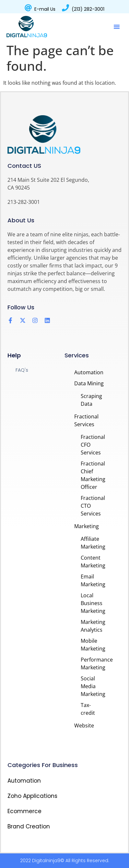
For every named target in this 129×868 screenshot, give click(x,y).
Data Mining (89, 383)
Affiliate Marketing (93, 543)
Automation (89, 372)
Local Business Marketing (93, 603)
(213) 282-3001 (88, 9)
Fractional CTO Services (93, 506)
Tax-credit (88, 709)
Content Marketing (93, 562)
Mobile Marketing (93, 645)
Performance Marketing (93, 663)
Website (84, 725)
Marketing (87, 526)
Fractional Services (86, 420)
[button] (117, 27)
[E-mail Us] (28, 8)
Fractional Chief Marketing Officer (93, 475)
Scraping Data (91, 400)
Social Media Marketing (93, 686)
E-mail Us (45, 9)
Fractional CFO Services (93, 445)
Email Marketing (93, 580)
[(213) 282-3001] (65, 8)
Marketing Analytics (93, 626)
